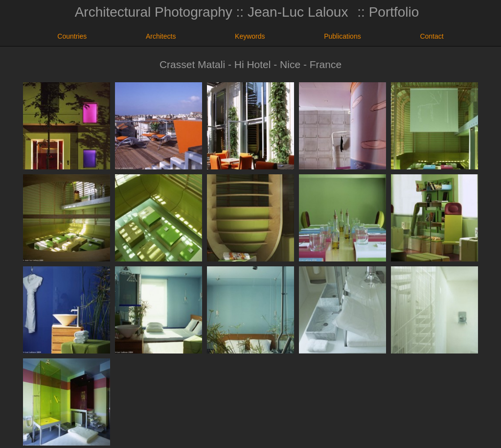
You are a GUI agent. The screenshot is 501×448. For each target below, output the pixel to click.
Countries (72, 36)
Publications (342, 36)
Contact (432, 36)
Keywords (250, 36)
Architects (161, 36)
